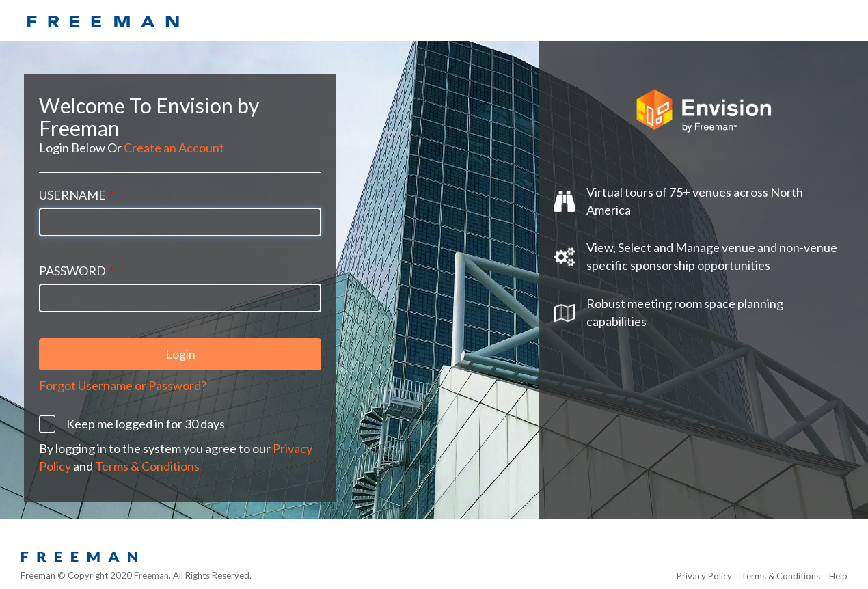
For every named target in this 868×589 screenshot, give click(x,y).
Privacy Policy (704, 576)
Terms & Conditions (147, 461)
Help (838, 576)
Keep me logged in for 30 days (146, 419)
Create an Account (174, 143)
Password (77, 266)
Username (77, 190)
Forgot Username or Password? (123, 381)
